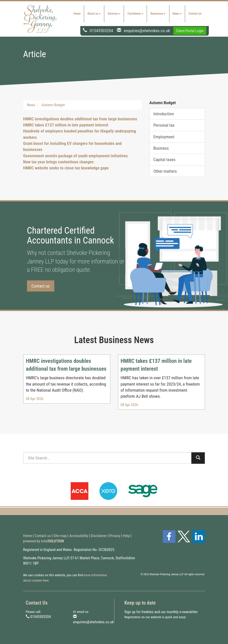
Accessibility (79, 536)
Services (114, 14)
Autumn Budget (53, 105)
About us (94, 14)
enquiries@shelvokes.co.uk (147, 30)
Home (77, 14)
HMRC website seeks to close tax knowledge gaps (66, 168)
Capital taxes (164, 160)
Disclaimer (99, 536)
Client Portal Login (190, 31)
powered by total (44, 541)
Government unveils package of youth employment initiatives (75, 156)
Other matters (165, 171)
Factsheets (135, 14)
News (177, 14)
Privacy (115, 536)
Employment (164, 137)
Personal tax (164, 125)
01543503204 (101, 30)
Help (126, 536)
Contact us (195, 14)
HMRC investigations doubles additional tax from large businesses (80, 119)
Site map (60, 536)
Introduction (164, 114)
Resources (158, 14)
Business (161, 148)
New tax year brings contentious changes (58, 162)
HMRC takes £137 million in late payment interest (66, 125)
